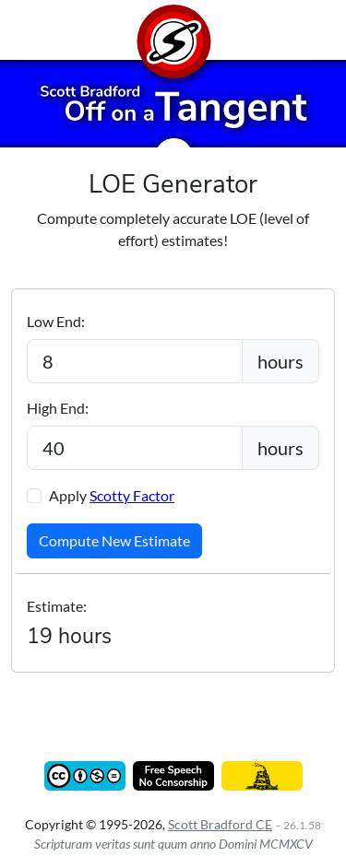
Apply (112, 495)
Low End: (56, 321)
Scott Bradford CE (220, 824)
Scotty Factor (132, 495)
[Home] (173, 30)
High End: (58, 408)
